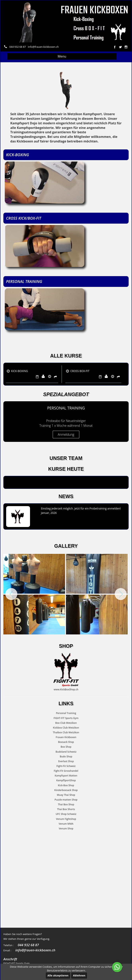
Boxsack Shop (66, 742)
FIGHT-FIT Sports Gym (66, 718)
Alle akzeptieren (58, 975)
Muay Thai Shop (66, 795)
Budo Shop (66, 756)
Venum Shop (66, 829)
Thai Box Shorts (66, 809)
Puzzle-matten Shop (66, 800)
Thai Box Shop (66, 804)
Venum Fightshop (66, 819)
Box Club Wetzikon (66, 723)
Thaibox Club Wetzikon (66, 732)
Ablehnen (79, 975)
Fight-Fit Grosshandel (66, 771)
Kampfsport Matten (66, 776)
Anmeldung (66, 434)
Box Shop (66, 747)
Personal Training (66, 713)
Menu (62, 56)
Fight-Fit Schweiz (66, 766)
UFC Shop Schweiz (66, 814)
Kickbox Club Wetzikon (66, 728)
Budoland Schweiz (66, 752)
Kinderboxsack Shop (66, 790)
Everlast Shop (66, 761)
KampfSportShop (66, 781)
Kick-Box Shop (66, 785)
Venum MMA (66, 824)
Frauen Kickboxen (66, 737)
